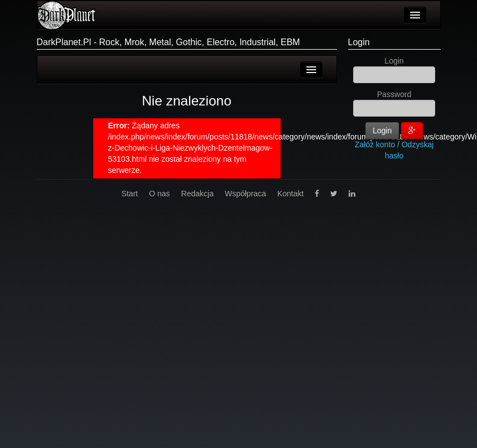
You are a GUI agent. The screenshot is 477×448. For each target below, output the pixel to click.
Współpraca (245, 194)
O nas (159, 194)
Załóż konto (375, 144)
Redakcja (197, 194)
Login (359, 42)
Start (130, 194)
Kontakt (290, 194)
